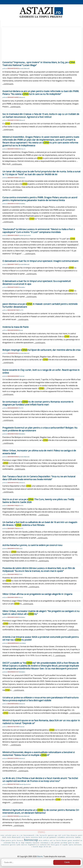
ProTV (21, 310)
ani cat (53, 840)
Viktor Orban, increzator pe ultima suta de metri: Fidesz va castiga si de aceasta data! (39, 452)
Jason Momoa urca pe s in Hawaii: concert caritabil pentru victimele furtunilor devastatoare (40, 305)
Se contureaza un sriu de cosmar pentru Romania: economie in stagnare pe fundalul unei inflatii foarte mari (38, 403)
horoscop (31, 840)
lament (78, 837)
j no (21, 835)
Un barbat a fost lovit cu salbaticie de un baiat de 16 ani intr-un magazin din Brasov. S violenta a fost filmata (40, 524)
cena (3, 835)
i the (37, 835)
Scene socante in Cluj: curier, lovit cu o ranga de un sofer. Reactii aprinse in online (41, 371)
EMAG (41, 832)
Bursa (21, 330)
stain (9, 837)
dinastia (74, 835)
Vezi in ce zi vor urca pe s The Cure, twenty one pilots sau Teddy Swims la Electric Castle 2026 (38, 501)
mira (41, 840)
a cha (52, 843)
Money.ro (22, 149)
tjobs (19, 845)
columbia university (66, 837)
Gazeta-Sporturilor (25, 235)
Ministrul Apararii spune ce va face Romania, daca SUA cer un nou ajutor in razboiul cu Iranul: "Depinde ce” (41, 722)
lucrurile (43, 835)
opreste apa (53, 835)
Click (21, 548)
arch (64, 835)
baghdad (32, 845)
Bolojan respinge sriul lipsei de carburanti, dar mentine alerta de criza (41, 350)
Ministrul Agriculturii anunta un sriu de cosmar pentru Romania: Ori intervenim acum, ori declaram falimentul (41, 811)
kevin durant (62, 840)
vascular (36, 843)
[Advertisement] (41, 45)
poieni (57, 843)
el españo (64, 845)
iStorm (40, 856)
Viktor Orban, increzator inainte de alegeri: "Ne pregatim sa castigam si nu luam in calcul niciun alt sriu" (41, 613)
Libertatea (22, 643)
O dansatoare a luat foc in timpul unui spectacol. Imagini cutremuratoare (40, 261)
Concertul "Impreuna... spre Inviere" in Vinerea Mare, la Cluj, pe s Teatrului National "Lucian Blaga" (39, 64)
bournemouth (29, 835)
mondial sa (78, 840)
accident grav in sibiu (70, 843)
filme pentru (6, 840)
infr (60, 835)
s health (35, 847)
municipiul (16, 837)
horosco (20, 840)
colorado (7, 843)
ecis (23, 837)
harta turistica (32, 837)
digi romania (27, 843)
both (41, 837)
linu (68, 835)
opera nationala (75, 845)
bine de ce (16, 843)
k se (37, 845)
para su (16, 835)
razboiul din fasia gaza (50, 845)
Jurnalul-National (24, 68)
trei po (46, 837)
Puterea (22, 376)
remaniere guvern (8, 845)
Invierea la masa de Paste (15, 327)
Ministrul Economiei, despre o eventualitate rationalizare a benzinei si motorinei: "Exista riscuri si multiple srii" (39, 754)
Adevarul (22, 97)
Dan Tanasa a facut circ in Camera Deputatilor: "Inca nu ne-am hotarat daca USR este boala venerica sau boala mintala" (39, 478)
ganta (70, 840)
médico (46, 840)
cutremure (45, 843)
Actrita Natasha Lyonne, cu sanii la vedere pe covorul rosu (32, 545)
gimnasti (53, 837)
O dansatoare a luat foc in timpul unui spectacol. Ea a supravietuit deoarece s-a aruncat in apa (37, 282)
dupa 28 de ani (45, 847)
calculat (9, 835)
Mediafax (22, 204)
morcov (24, 845)
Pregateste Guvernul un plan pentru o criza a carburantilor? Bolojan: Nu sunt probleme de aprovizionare (40, 429)
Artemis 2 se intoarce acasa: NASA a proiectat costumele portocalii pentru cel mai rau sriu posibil (41, 638)
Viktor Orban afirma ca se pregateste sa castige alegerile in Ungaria (37, 594)
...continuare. (8, 84)
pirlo (14, 840)
